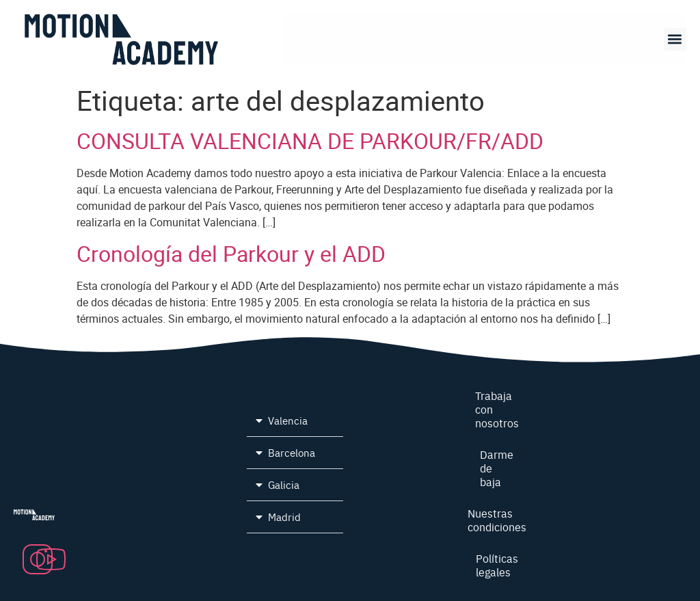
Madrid (284, 517)
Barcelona (292, 452)
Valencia (288, 420)
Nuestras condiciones (497, 520)
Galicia (284, 484)
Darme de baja (497, 468)
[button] (675, 39)
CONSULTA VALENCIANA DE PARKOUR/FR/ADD (310, 141)
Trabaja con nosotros (497, 409)
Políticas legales (497, 565)
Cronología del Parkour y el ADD (231, 253)
